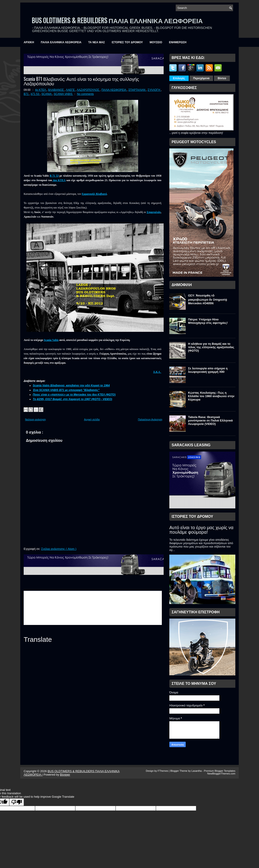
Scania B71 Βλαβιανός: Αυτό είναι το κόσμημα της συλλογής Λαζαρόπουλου (81, 81)
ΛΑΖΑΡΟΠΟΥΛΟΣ (88, 90)
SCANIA (47, 94)
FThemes (163, 771)
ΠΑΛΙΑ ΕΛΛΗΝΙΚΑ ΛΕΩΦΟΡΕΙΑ (61, 42)
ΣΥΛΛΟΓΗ (154, 90)
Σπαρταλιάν (154, 212)
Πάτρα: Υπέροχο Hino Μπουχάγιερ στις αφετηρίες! (208, 321)
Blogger (65, 775)
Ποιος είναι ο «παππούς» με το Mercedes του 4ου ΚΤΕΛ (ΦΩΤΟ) (74, 395)
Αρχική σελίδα (92, 419)
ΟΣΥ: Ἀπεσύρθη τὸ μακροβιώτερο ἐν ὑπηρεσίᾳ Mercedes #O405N (207, 299)
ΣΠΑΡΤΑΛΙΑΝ (137, 90)
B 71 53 (54, 176)
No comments (85, 94)
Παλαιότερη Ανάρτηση (150, 419)
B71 (27, 94)
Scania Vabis (51, 340)
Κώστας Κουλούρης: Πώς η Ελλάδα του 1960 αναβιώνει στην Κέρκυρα (211, 396)
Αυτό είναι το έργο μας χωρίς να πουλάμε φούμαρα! (201, 530)
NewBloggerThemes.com (221, 774)
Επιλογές (179, 78)
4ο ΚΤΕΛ (41, 90)
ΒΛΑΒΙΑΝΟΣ (56, 90)
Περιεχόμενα (201, 78)
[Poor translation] (17, 802)
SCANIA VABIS (63, 94)
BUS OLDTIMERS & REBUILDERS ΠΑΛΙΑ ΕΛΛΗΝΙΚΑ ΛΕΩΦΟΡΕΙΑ (117, 20)
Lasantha (197, 771)
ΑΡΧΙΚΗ (29, 42)
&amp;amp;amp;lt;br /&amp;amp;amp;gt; (93, 608)
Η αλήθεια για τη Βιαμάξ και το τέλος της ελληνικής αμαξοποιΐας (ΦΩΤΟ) (211, 347)
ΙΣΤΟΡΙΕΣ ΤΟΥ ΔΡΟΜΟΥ (127, 42)
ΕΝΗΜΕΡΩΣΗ (178, 42)
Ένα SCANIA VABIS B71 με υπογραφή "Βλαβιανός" (66, 390)
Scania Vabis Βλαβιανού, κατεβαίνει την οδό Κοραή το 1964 (71, 386)
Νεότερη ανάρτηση (35, 419)
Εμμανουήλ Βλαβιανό (94, 194)
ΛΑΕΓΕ (71, 90)
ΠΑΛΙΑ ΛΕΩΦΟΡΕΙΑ (114, 90)
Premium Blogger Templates (220, 771)
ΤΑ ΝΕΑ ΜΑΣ (97, 42)
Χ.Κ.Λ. (157, 372)
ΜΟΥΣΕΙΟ (156, 42)
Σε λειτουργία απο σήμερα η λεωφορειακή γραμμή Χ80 (208, 370)
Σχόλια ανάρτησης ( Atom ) (59, 549)
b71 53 (35, 94)
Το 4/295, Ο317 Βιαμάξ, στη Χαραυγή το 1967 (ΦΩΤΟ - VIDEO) (72, 399)
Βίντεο (222, 78)
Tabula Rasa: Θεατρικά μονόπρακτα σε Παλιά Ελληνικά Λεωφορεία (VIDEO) (210, 420)
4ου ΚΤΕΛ (59, 180)
